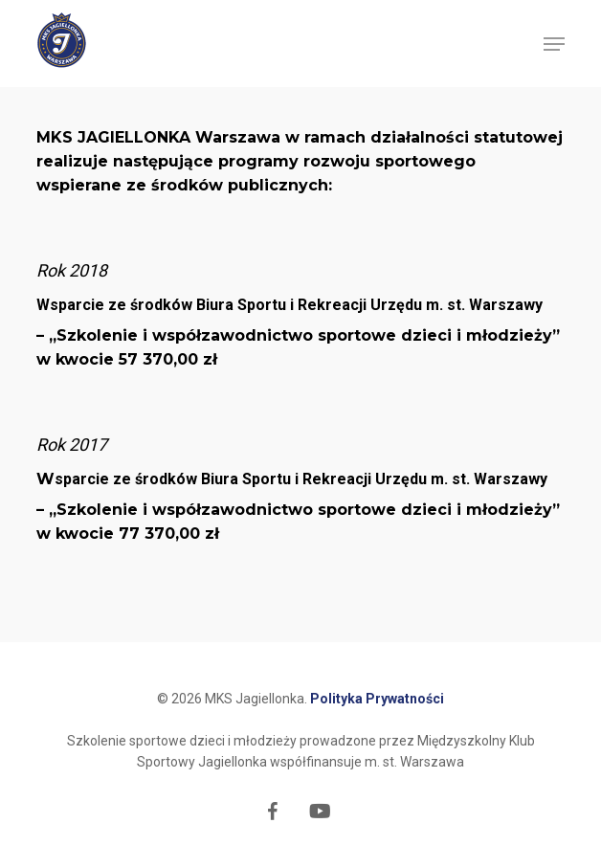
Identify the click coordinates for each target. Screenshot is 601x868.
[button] (554, 44)
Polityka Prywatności (377, 699)
